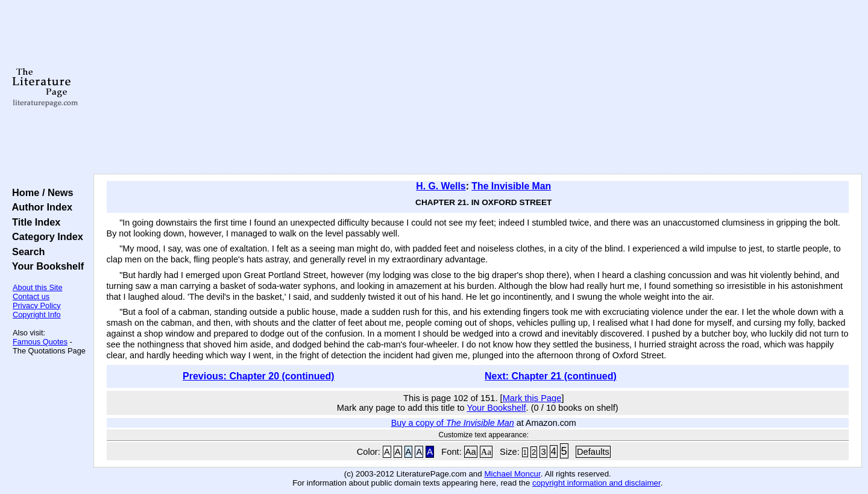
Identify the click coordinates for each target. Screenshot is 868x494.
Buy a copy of (453, 423)
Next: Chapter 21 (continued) (551, 376)
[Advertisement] (477, 87)
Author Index (39, 207)
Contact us (31, 296)
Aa (471, 452)
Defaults (593, 452)
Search (26, 252)
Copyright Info (37, 315)
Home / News (40, 192)
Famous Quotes (40, 342)
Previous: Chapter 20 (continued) (259, 376)
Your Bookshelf (45, 266)
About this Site (38, 287)
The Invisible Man (511, 186)
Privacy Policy (37, 306)
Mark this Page (532, 398)
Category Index (45, 236)
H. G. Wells (441, 186)
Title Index (33, 222)
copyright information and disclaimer (596, 483)
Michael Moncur (512, 474)
